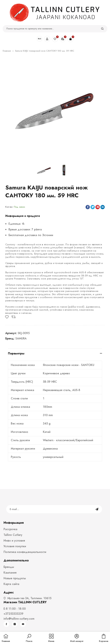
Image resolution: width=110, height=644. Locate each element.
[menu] (51, 638)
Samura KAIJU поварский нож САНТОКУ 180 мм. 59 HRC (45, 51)
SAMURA (21, 338)
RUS (40, 39)
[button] (29, 638)
